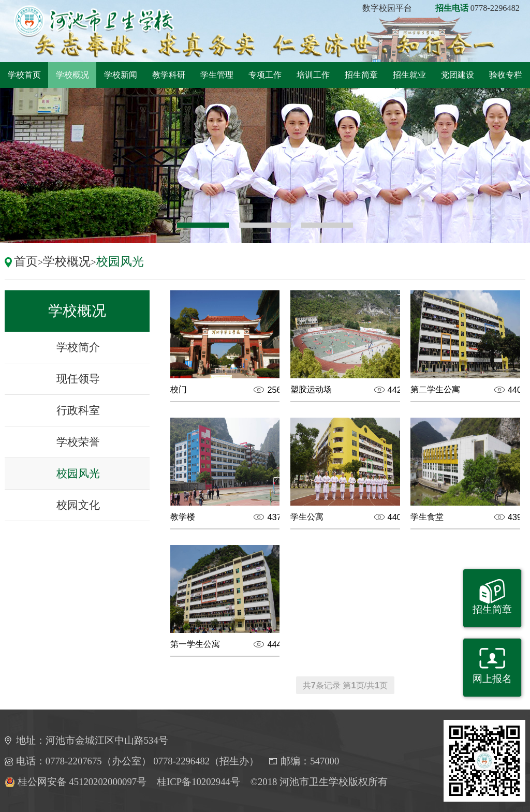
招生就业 (409, 75)
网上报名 (492, 679)
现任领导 (78, 379)
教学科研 (169, 75)
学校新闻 (121, 75)
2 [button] (265, 225)
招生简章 (361, 75)
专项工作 (265, 75)
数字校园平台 (387, 8)
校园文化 (78, 505)
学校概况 (72, 75)
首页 (26, 261)
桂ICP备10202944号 (198, 782)
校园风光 (120, 261)
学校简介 (78, 347)
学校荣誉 (78, 442)
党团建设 (458, 75)
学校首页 (24, 75)
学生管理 (217, 75)
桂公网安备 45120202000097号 (76, 782)
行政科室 (78, 410)
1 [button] (203, 225)
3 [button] (327, 225)
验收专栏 (506, 75)
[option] (265, 166)
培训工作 (313, 75)
